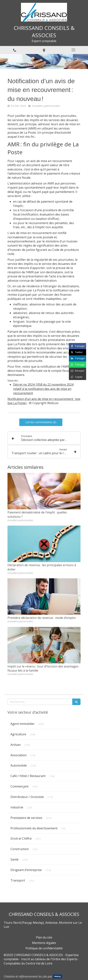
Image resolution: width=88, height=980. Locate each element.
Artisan (16, 745)
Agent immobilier (23, 724)
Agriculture (18, 734)
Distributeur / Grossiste (27, 797)
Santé (15, 859)
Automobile (19, 765)
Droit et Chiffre (21, 839)
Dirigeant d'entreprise (26, 870)
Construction (20, 849)
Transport (18, 880)
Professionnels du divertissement (34, 828)
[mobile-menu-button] (73, 50)
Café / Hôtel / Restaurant (28, 776)
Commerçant (19, 786)
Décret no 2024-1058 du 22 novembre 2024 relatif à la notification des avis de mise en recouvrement (43, 389)
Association (19, 755)
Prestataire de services (26, 818)
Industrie (17, 807)
